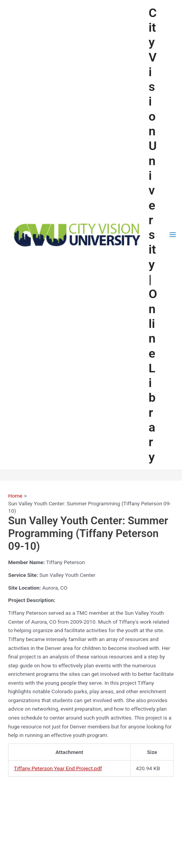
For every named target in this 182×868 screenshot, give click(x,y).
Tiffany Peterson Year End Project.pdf (58, 768)
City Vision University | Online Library (153, 235)
